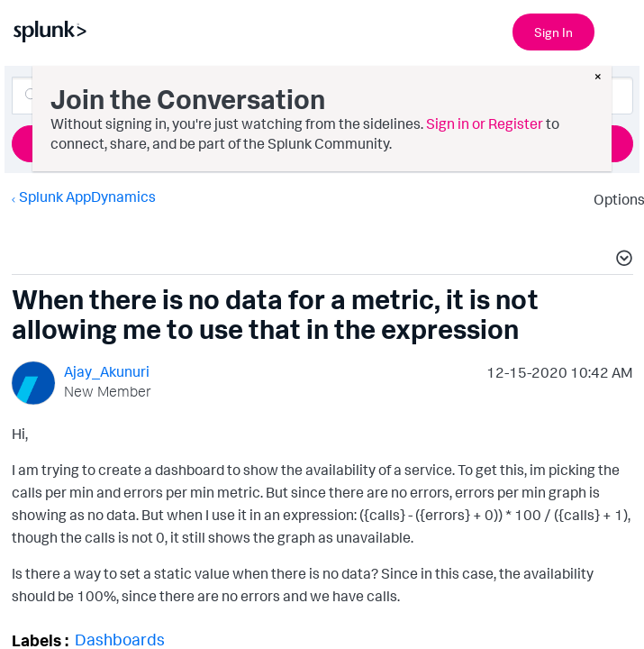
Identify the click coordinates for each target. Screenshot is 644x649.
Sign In (553, 32)
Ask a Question (322, 143)
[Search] (322, 96)
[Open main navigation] (620, 30)
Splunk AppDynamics (86, 197)
